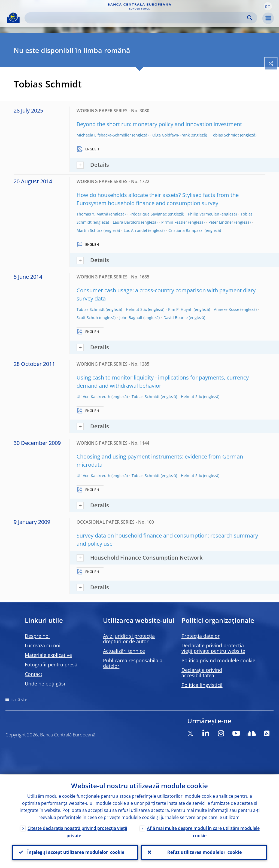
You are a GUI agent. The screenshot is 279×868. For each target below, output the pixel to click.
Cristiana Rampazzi (186, 230)
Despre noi (37, 636)
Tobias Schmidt (225, 135)
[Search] (137, 18)
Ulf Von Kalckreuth (93, 397)
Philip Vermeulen (204, 214)
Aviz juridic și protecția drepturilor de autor (129, 639)
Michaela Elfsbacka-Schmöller (104, 135)
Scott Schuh (87, 318)
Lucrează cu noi (43, 645)
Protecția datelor (201, 636)
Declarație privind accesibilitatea (202, 673)
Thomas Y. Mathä (92, 214)
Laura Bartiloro (126, 222)
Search (250, 18)
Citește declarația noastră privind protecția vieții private (77, 831)
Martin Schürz (90, 230)
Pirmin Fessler (174, 222)
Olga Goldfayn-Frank (171, 135)
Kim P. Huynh (180, 309)
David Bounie (176, 318)
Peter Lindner (221, 222)
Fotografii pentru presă (51, 664)
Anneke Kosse (227, 309)
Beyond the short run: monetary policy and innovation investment (159, 124)
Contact (34, 674)
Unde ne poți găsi (45, 684)
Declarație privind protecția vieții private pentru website (213, 648)
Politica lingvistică (202, 685)
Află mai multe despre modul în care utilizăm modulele (203, 831)
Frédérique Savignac (148, 214)
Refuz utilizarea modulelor (204, 852)
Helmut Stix (136, 309)
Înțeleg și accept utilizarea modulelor (75, 852)
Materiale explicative (48, 655)
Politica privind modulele (218, 660)
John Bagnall (131, 318)
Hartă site (19, 700)
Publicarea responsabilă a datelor (133, 663)
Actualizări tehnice (124, 651)
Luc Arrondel (135, 230)
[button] (268, 6)
